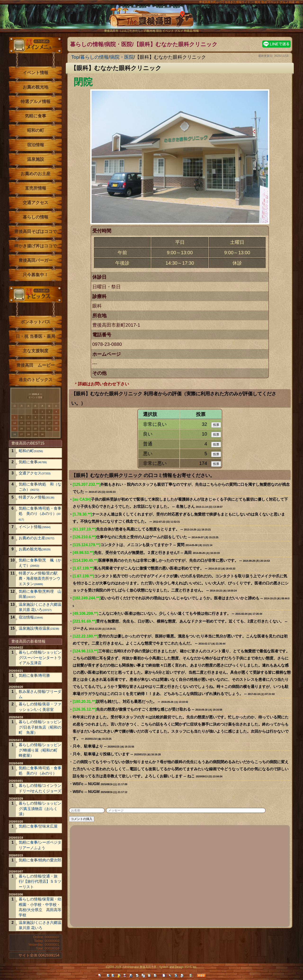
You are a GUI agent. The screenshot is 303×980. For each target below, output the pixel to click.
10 (49, 417)
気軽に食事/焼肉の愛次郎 (40, 860)
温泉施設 (36, 159)
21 (29, 429)
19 (15, 429)
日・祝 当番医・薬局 (35, 336)
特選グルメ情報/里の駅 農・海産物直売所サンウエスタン (40, 579)
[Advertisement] (180, 875)
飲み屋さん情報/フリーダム (40, 694)
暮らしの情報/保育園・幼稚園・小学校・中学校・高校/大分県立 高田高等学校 (40, 907)
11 (56, 417)
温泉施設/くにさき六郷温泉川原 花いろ (40, 607)
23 (42, 429)
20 (22, 429)
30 (42, 434)
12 (15, 423)
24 (49, 429)
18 (56, 423)
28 (29, 434)
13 (22, 423)
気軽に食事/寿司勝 (34, 675)
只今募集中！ (36, 275)
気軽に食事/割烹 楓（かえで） (40, 563)
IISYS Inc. (191, 967)
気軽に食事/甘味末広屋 (38, 826)
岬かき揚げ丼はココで (36, 246)
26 (15, 434)
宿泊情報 (36, 145)
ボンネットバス (36, 322)
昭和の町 (36, 130)
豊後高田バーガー (36, 260)
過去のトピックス (36, 380)
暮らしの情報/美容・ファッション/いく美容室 (40, 707)
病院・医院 (122, 57)
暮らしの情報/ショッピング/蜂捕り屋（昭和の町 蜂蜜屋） (40, 750)
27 (22, 434)
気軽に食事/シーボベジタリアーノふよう (40, 845)
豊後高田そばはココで (36, 232)
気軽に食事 (36, 116)
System (164, 967)
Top (75, 57)
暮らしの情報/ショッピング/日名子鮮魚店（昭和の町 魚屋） (40, 727)
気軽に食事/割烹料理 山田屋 (40, 594)
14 (29, 423)
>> (41, 394)
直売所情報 (36, 188)
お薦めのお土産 (36, 174)
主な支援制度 (36, 351)
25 (56, 429)
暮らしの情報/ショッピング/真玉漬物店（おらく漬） (40, 809)
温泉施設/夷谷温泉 (39, 628)
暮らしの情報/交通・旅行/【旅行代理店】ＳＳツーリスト (40, 882)
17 (49, 423)
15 (35, 423)
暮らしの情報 (94, 57)
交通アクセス (36, 203)
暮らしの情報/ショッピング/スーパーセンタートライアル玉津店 (40, 658)
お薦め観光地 (36, 87)
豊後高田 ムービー (36, 365)
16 (42, 423)
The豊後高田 (151, 20)
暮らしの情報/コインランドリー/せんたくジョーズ (40, 788)
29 (35, 434)
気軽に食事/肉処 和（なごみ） (40, 487)
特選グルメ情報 (36, 102)
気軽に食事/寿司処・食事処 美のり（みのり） (40, 514)
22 (35, 429)
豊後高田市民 (148, 967)
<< (30, 394)
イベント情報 (36, 73)
